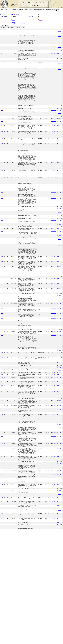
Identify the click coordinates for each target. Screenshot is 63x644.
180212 (2, 448)
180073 (2, 313)
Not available (40, 22)
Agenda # (8, 29)
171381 (2, 144)
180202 (2, 463)
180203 (2, 443)
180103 (2, 318)
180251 (2, 322)
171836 (2, 490)
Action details (54, 47)
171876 (2, 228)
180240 (2, 405)
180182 (2, 436)
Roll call (53, 31)
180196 (2, 385)
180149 (2, 239)
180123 (2, 353)
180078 (2, 498)
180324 (2, 514)
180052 (2, 494)
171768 (2, 484)
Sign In (61, 1)
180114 (2, 231)
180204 (2, 470)
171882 (2, 152)
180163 (2, 256)
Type (12, 29)
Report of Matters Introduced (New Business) (20, 24)
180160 (2, 178)
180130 (2, 358)
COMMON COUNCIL (15, 15)
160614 (2, 125)
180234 (2, 474)
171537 (2, 367)
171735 (2, 288)
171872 (2, 303)
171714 (2, 118)
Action (39, 29)
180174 (2, 224)
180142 (2, 331)
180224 (2, 377)
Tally (49, 29)
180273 (2, 53)
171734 (2, 283)
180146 (2, 63)
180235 (2, 266)
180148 (2, 382)
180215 (2, 391)
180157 (2, 245)
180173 (2, 220)
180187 (2, 374)
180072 (2, 308)
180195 (2, 400)
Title (19, 29)
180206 (2, 261)
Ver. (5, 29)
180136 (2, 235)
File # (2, 29)
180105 (2, 47)
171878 (2, 69)
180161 (2, 185)
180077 (2, 110)
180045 (2, 424)
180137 (2, 370)
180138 (2, 373)
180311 (2, 510)
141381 (2, 295)
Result (46, 29)
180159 (2, 171)
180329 (2, 519)
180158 (2, 162)
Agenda (14, 20)
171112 (2, 139)
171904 (2, 415)
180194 (2, 198)
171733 (2, 278)
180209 (2, 121)
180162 (2, 192)
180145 (2, 432)
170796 (2, 132)
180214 (2, 456)
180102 (2, 212)
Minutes (41, 20)
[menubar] (12, 27)
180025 (2, 208)
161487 (2, 113)
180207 (2, 335)
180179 (2, 502)
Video (14, 22)
